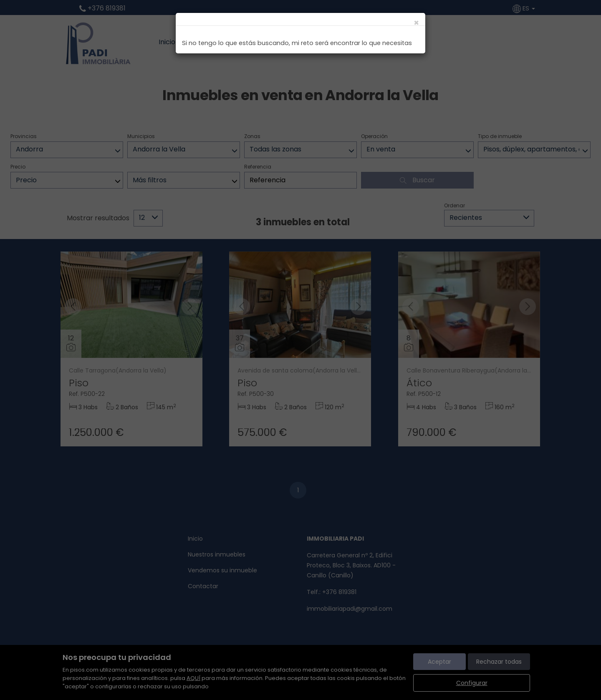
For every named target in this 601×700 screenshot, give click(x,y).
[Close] (416, 23)
